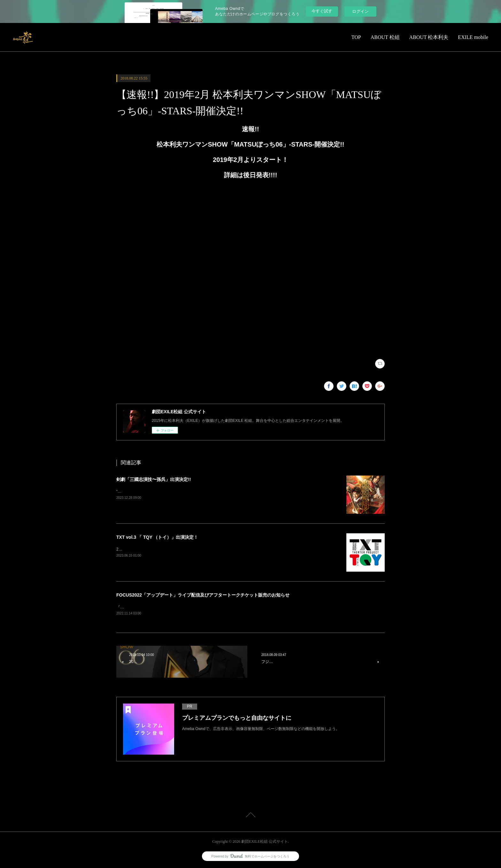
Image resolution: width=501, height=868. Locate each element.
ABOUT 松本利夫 (429, 37)
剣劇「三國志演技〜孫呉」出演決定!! (154, 479)
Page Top (250, 816)
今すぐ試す (322, 11)
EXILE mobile (473, 37)
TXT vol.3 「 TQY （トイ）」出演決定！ (157, 537)
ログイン (360, 11)
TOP (356, 37)
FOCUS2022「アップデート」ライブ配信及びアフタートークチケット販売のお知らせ (203, 595)
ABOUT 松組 (385, 37)
